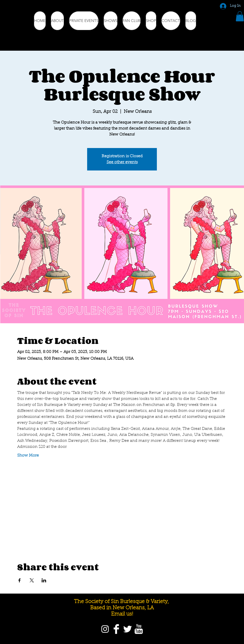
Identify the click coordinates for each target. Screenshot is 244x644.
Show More (28, 456)
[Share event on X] (32, 580)
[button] (240, 16)
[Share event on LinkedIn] (44, 580)
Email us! (122, 614)
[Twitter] (127, 629)
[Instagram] (105, 629)
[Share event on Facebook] (20, 580)
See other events (122, 162)
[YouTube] (139, 629)
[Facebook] (116, 629)
